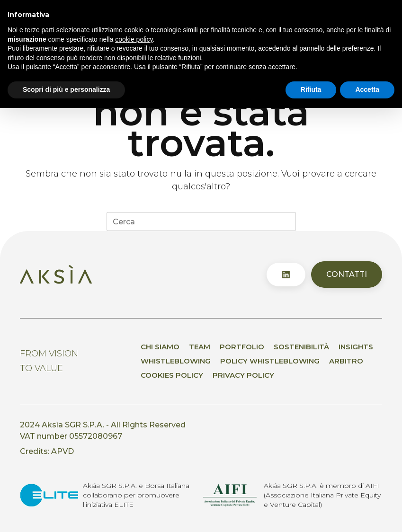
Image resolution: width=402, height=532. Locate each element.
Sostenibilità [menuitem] (301, 347)
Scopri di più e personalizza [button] (66, 89)
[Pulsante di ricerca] (286, 222)
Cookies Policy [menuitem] (172, 375)
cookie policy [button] (134, 39)
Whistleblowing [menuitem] (176, 361)
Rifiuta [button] (311, 89)
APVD (63, 451)
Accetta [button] (367, 89)
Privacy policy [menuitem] (243, 375)
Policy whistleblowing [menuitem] (270, 361)
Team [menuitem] (200, 347)
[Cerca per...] (192, 222)
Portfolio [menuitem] (242, 347)
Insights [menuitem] (356, 347)
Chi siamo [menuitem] (160, 347)
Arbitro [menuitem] (346, 361)
